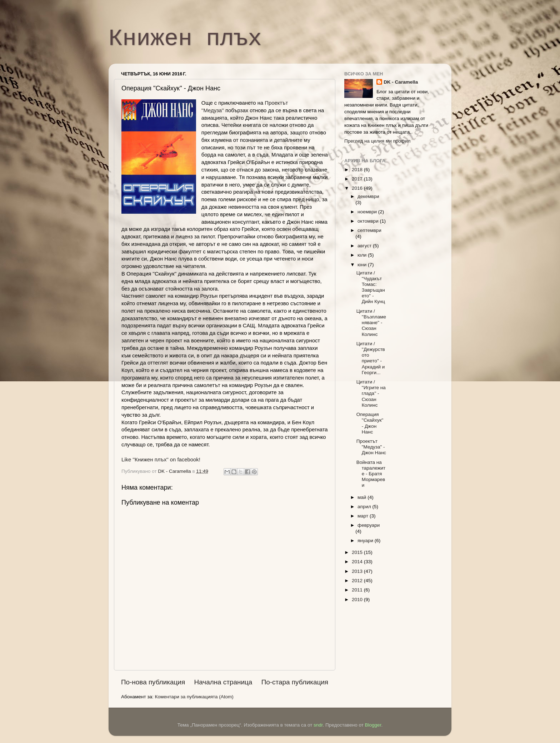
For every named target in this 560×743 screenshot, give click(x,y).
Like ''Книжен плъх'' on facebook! (161, 460)
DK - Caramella (401, 82)
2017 (358, 179)
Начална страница (223, 682)
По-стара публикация (295, 682)
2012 (358, 581)
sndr (318, 725)
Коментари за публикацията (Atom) (194, 697)
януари (366, 541)
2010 (358, 600)
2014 (358, 562)
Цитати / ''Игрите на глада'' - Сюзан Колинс (371, 393)
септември (369, 230)
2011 (358, 590)
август (365, 246)
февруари (369, 525)
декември (368, 196)
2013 (358, 571)
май (362, 497)
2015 (358, 552)
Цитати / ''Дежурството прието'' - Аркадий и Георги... (371, 358)
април (365, 507)
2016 (358, 188)
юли (363, 255)
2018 (358, 170)
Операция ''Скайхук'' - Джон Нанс (370, 423)
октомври (369, 221)
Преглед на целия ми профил (377, 141)
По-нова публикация (153, 682)
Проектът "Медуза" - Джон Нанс (371, 447)
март (364, 516)
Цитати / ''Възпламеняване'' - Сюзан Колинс (371, 323)
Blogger (373, 725)
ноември (368, 212)
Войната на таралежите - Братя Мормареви (371, 474)
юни (363, 265)
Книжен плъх (185, 39)
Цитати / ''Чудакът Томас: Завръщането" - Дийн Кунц (371, 287)
